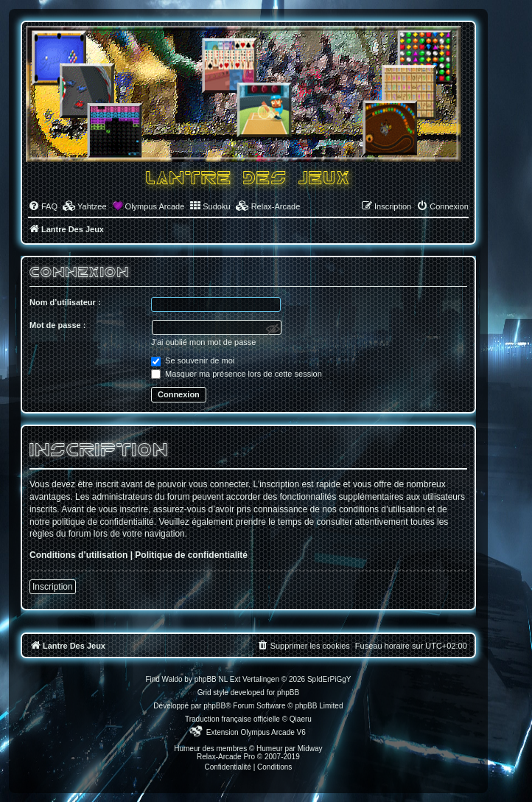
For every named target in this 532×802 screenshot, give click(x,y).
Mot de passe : (57, 325)
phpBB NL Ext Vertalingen (237, 679)
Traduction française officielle (232, 719)
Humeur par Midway (289, 749)
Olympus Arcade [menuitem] (155, 206)
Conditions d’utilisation (78, 555)
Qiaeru (301, 719)
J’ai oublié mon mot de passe (203, 342)
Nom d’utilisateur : (65, 302)
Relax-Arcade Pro (226, 757)
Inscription (53, 587)
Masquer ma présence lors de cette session (237, 374)
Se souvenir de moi (193, 360)
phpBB (214, 706)
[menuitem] (43, 206)
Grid (204, 693)
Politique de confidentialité (191, 555)
